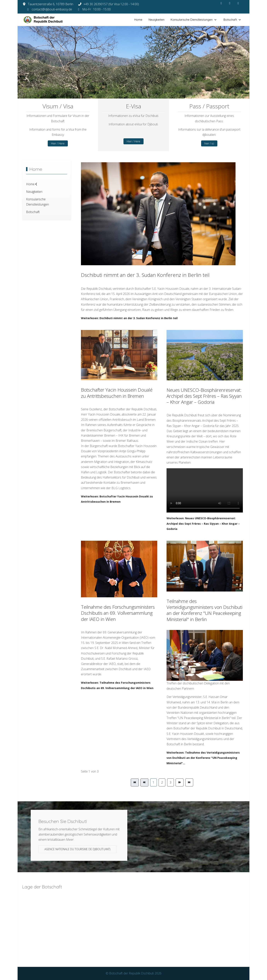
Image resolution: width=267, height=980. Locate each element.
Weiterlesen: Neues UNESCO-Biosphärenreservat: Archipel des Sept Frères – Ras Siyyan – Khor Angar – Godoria (203, 523)
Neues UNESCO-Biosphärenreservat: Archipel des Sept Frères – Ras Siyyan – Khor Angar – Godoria (204, 396)
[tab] (123, 90)
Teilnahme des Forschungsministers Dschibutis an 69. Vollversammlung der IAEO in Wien (118, 613)
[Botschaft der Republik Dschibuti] (46, 20)
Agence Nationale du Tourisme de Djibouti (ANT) (77, 849)
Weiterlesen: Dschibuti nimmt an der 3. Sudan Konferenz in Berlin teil (129, 318)
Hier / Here (58, 143)
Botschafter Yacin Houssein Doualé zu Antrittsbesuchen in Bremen (117, 393)
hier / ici (209, 143)
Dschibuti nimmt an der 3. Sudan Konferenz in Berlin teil (145, 275)
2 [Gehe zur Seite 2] (162, 782)
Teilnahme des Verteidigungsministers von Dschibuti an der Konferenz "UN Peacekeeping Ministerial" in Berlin (205, 610)
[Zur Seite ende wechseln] (189, 782)
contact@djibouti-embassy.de (52, 9)
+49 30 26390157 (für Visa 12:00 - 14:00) (111, 4)
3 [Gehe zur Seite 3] (170, 782)
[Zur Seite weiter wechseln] (180, 782)
